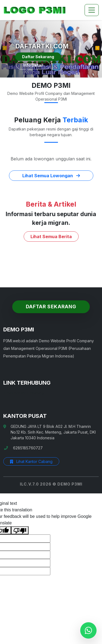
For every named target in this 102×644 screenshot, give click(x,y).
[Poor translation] (20, 531)
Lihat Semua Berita (51, 237)
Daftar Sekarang (38, 57)
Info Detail (33, 65)
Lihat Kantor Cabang (31, 461)
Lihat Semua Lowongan (51, 176)
